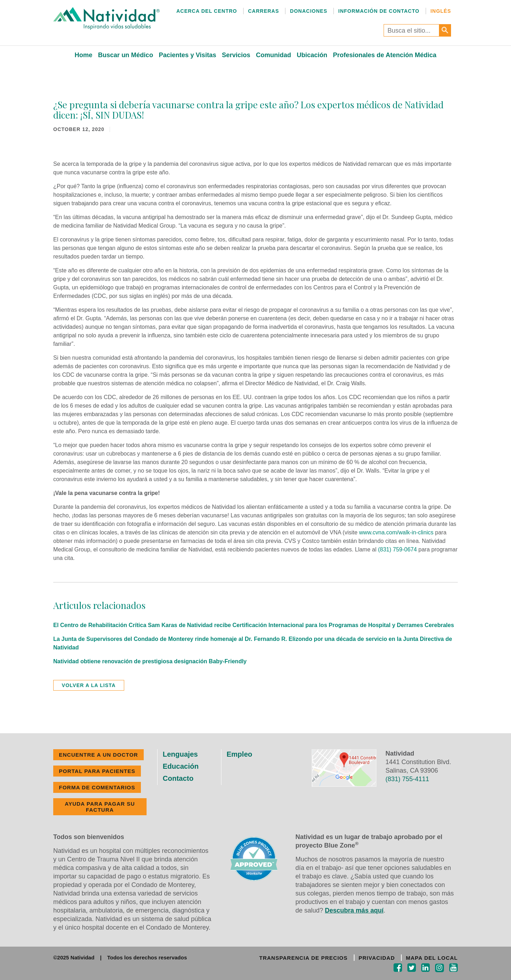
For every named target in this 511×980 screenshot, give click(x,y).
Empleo (240, 754)
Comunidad (273, 55)
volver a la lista (89, 685)
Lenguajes (180, 754)
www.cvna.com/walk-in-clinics (396, 532)
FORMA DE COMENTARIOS (97, 787)
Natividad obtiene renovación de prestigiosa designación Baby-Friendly (150, 661)
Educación (181, 766)
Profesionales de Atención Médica (384, 55)
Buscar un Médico (125, 55)
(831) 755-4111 (407, 779)
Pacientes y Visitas (187, 55)
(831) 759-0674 (397, 549)
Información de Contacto (379, 11)
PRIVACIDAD (377, 958)
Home (83, 55)
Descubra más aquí (354, 910)
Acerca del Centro (207, 11)
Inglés (441, 11)
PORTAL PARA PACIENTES (97, 771)
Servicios (236, 55)
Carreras (263, 11)
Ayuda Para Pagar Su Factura (100, 807)
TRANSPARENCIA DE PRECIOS (303, 958)
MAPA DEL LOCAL (432, 958)
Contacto (178, 778)
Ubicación (312, 55)
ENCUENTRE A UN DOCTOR (98, 755)
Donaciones (309, 11)
